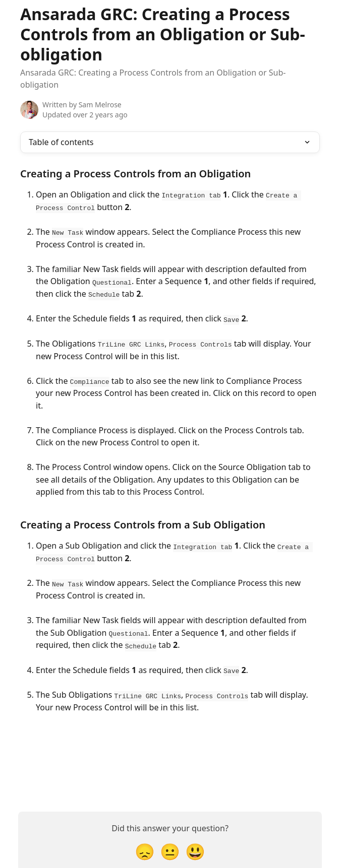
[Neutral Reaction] (170, 848)
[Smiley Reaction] (195, 848)
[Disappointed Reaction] (145, 848)
